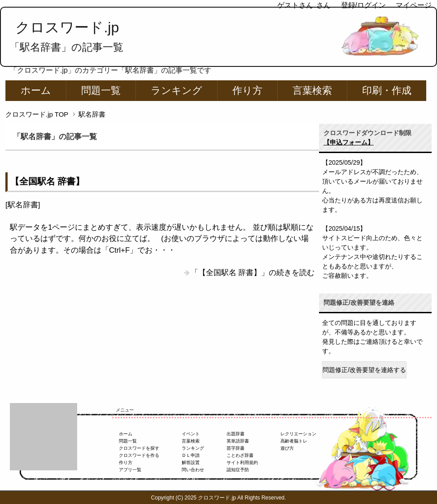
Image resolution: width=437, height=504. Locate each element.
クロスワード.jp (67, 27)
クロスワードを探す (139, 448)
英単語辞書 (238, 441)
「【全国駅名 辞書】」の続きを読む (253, 273)
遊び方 (287, 448)
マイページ (414, 5)
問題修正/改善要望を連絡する (364, 370)
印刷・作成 (387, 90)
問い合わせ (193, 470)
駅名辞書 (23, 205)
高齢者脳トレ (294, 441)
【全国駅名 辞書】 (47, 181)
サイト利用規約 (242, 462)
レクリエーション (298, 434)
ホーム (36, 90)
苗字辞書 (236, 448)
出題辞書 (236, 434)
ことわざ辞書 (240, 455)
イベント (191, 434)
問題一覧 (101, 90)
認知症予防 (238, 470)
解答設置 (191, 462)
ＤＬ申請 (191, 455)
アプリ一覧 (130, 470)
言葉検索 (312, 90)
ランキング (177, 90)
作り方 (247, 90)
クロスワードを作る (139, 455)
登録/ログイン (363, 5)
